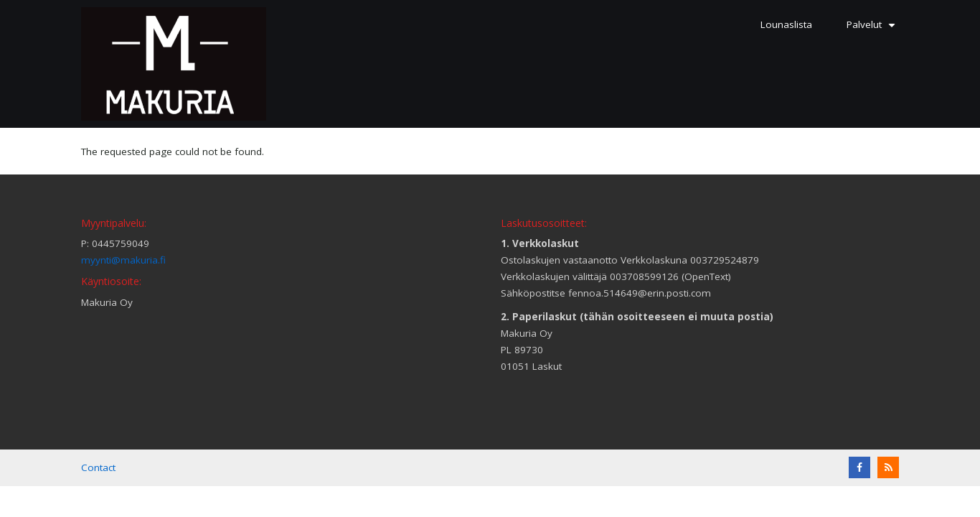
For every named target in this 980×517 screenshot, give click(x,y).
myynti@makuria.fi (123, 260)
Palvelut (873, 30)
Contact (98, 467)
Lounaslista (786, 24)
